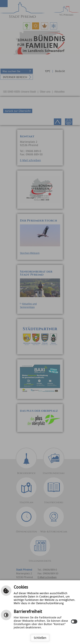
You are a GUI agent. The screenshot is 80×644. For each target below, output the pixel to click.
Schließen (40, 638)
